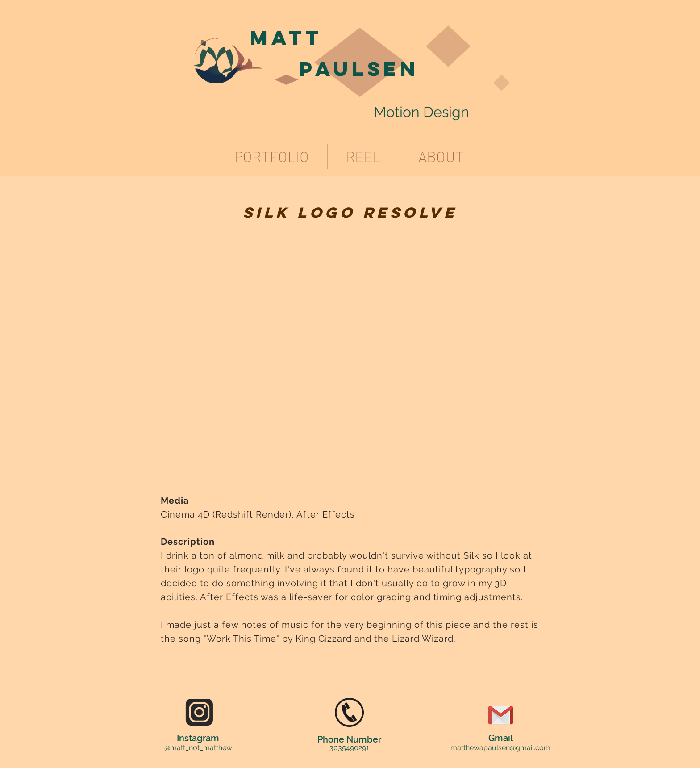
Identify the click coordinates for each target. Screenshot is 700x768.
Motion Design (421, 112)
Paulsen (359, 69)
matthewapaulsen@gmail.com (500, 748)
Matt (286, 37)
